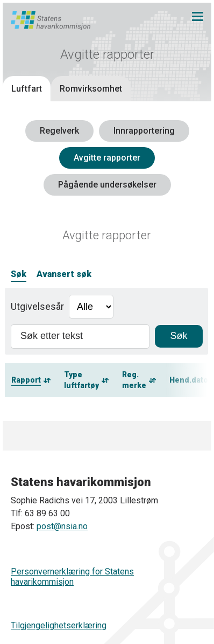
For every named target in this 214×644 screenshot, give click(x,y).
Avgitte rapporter (107, 158)
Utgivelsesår (37, 306)
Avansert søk (64, 274)
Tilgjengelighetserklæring (59, 625)
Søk (19, 274)
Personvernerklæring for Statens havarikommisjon (72, 577)
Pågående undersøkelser (107, 185)
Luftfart (27, 89)
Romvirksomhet (91, 89)
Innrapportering (144, 131)
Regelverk (59, 131)
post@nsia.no (62, 526)
